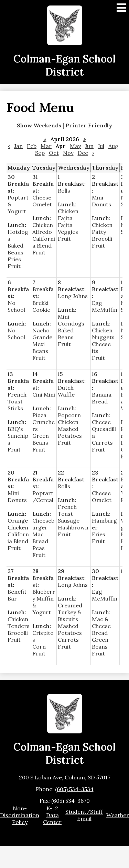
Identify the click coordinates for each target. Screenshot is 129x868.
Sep (40, 153)
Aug (113, 146)
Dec (83, 153)
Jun (89, 146)
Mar (46, 146)
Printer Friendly (89, 125)
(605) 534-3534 (74, 789)
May (75, 146)
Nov (68, 153)
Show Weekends (39, 125)
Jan (18, 146)
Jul (101, 146)
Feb (32, 146)
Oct (54, 153)
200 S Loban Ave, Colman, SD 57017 (65, 777)
